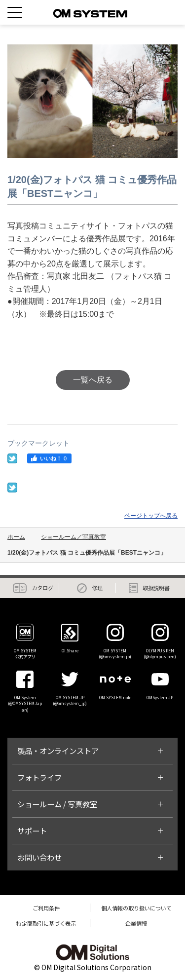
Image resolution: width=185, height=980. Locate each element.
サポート (32, 830)
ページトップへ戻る (151, 516)
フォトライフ (39, 777)
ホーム (16, 537)
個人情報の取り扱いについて (136, 908)
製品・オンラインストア (58, 751)
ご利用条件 (46, 908)
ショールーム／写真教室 (74, 537)
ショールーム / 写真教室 (57, 804)
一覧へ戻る (93, 380)
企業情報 (136, 923)
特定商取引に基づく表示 (46, 923)
